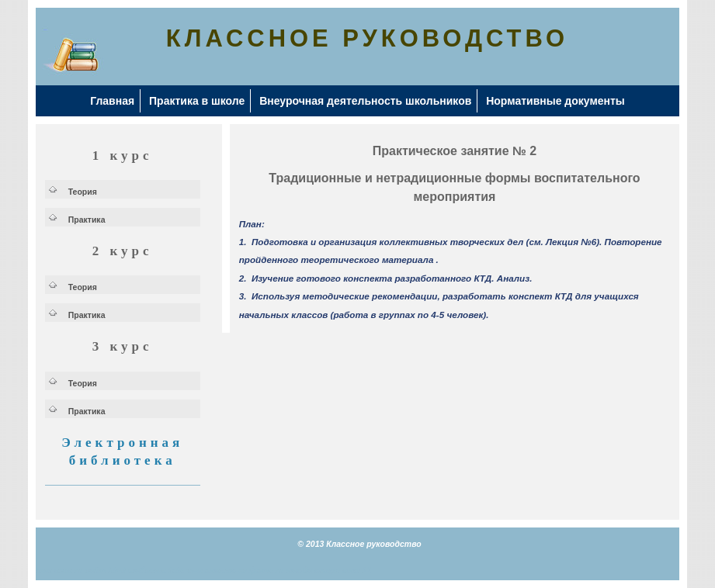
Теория (83, 192)
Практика (87, 220)
